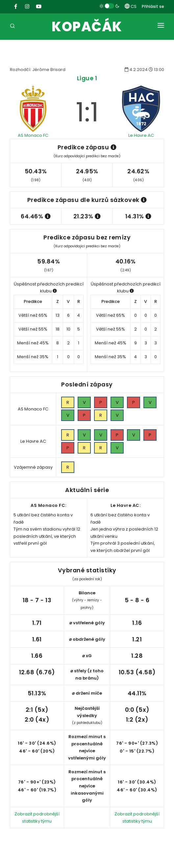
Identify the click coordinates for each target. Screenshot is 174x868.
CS (131, 6)
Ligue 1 (87, 78)
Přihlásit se (153, 6)
